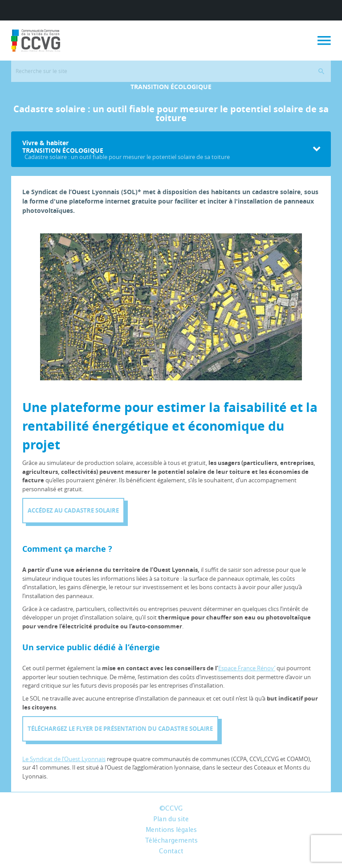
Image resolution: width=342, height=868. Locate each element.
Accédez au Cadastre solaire (73, 510)
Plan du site (171, 819)
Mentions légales (171, 830)
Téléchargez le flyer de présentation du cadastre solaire (120, 729)
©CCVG (171, 809)
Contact (171, 852)
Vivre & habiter (165, 150)
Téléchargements (171, 841)
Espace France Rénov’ (247, 668)
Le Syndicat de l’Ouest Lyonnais (64, 759)
